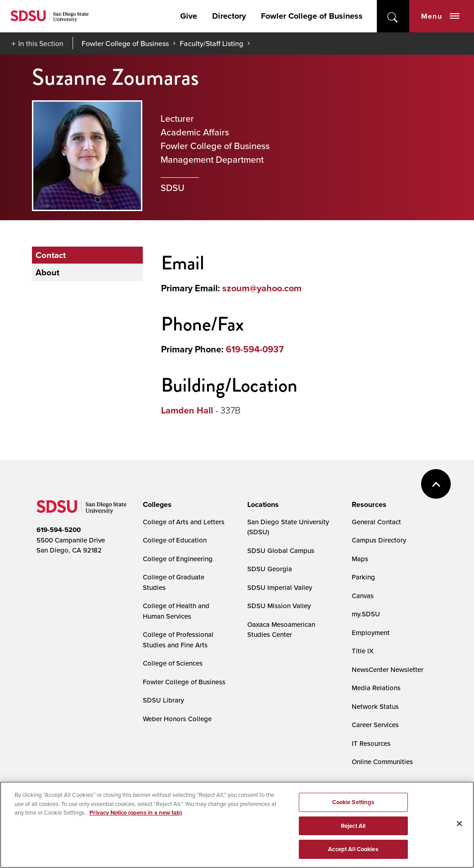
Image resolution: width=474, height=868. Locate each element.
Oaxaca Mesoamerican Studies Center (281, 630)
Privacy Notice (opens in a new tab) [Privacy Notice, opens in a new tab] (136, 813)
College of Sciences (173, 663)
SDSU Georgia (270, 569)
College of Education (175, 540)
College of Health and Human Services (176, 611)
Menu (440, 16)
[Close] (459, 824)
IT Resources (371, 743)
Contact (52, 255)
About (48, 274)
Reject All (353, 826)
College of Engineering (178, 559)
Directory (229, 16)
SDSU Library (163, 700)
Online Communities (382, 762)
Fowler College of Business (312, 16)
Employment (371, 633)
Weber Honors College (177, 719)
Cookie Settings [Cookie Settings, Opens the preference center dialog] (353, 803)
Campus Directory (379, 540)
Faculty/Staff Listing (211, 43)
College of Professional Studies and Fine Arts (178, 640)
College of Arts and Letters (184, 522)
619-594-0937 (255, 349)
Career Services (375, 725)
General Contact (376, 522)
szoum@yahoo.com (262, 288)
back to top (436, 484)
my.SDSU (366, 614)
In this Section (41, 43)
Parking (363, 577)
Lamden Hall (187, 410)
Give (189, 16)
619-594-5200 (59, 530)
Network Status (375, 706)
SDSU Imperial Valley (280, 587)
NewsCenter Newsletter (388, 669)
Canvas (363, 596)
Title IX (363, 651)
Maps (360, 559)
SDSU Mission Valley (279, 606)
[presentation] (156, 505)
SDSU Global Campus (281, 550)
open (393, 16)
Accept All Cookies (353, 850)
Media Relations (376, 688)
